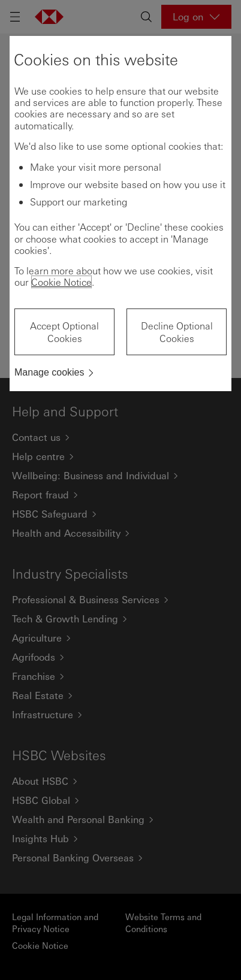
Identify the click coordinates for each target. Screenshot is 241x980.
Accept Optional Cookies (64, 332)
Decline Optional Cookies (177, 332)
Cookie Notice (61, 282)
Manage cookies (49, 372)
